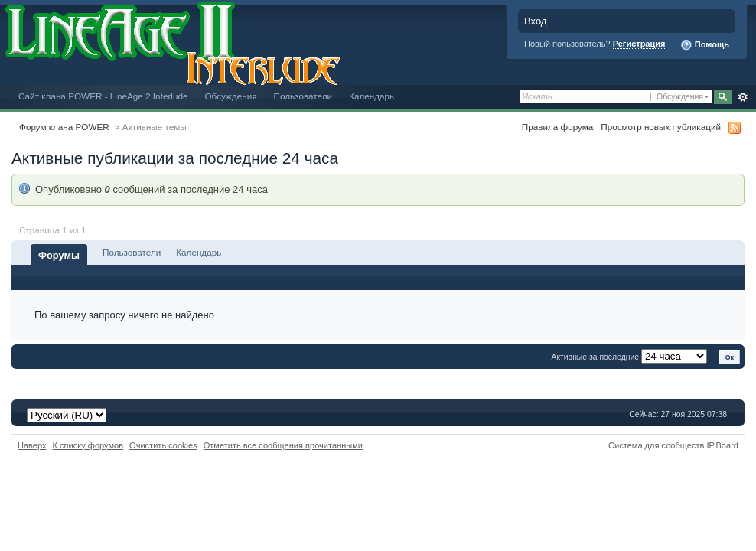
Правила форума (557, 127)
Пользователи (303, 96)
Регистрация (639, 44)
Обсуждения (230, 96)
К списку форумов (88, 445)
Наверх (32, 445)
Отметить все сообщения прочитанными (283, 445)
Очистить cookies (163, 445)
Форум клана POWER (64, 127)
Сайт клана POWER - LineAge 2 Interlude (103, 96)
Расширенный (743, 97)
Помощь (705, 45)
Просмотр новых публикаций (661, 127)
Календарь (371, 96)
